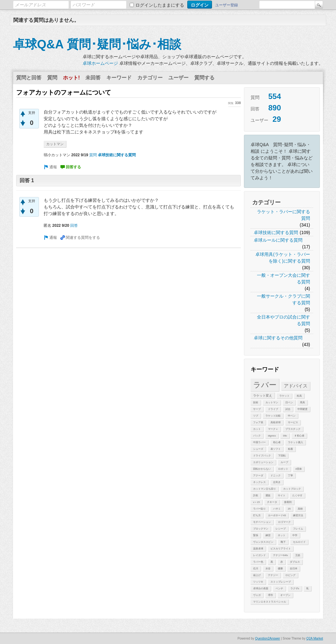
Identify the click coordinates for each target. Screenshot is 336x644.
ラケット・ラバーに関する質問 (283, 215)
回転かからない (262, 469)
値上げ (257, 575)
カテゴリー (150, 78)
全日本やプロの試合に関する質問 (283, 320)
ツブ (256, 416)
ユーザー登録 (227, 5)
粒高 (299, 396)
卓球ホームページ (100, 63)
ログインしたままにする (160, 5)
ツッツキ (258, 582)
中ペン (292, 416)
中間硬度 (302, 409)
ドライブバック (262, 456)
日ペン (289, 403)
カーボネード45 (277, 515)
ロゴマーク (284, 522)
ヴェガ (257, 595)
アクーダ (258, 476)
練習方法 (298, 515)
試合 (288, 409)
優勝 (280, 569)
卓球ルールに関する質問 (278, 240)
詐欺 (256, 495)
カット (257, 429)
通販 (268, 495)
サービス (293, 422)
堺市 (271, 595)
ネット (282, 535)
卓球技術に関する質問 (276, 232)
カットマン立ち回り (264, 489)
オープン (285, 595)
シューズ (258, 449)
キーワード (119, 78)
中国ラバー (259, 442)
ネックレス (259, 482)
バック (257, 436)
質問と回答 (29, 78)
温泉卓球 (258, 549)
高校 (300, 509)
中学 (295, 535)
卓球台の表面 (261, 588)
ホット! (71, 78)
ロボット (283, 469)
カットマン (272, 403)
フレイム (298, 529)
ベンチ (279, 588)
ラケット (284, 396)
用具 (302, 403)
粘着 (290, 449)
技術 (256, 403)
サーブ (257, 409)
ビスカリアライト (281, 549)
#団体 (299, 469)
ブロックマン (261, 529)
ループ (284, 462)
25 (289, 509)
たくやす (297, 495)
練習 (268, 535)
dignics (272, 436)
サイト (282, 495)
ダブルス (295, 562)
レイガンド (259, 555)
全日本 (294, 569)
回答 (74, 226)
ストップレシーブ (281, 582)
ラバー (265, 385)
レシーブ (281, 529)
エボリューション (263, 462)
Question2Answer (268, 638)
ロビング (290, 575)
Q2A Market (315, 638)
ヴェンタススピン (263, 542)
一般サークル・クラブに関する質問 (283, 299)
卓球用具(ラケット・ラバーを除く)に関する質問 (283, 258)
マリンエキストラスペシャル (270, 602)
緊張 (256, 535)
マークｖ (273, 429)
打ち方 (257, 515)
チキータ (272, 502)
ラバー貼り (259, 509)
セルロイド (299, 542)
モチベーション (262, 522)
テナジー (273, 575)
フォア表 (258, 422)
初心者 (277, 442)
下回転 (282, 456)
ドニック (276, 476)
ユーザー (178, 78)
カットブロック (292, 489)
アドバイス (296, 386)
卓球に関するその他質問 (278, 338)
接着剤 (288, 502)
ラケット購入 (296, 442)
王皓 (298, 555)
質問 (52, 78)
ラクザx (295, 588)
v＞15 (256, 502)
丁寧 (290, 476)
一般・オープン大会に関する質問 (283, 279)
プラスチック (293, 429)
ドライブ (273, 409)
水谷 (268, 569)
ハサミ (277, 509)
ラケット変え (263, 396)
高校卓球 (276, 422)
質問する (204, 78)
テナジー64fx (280, 555)
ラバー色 (258, 562)
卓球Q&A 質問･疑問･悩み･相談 (97, 44)
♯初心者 (299, 436)
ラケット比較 (273, 416)
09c (285, 436)
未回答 (93, 78)
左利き (277, 482)
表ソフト (276, 449)
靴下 (283, 542)
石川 (256, 569)
